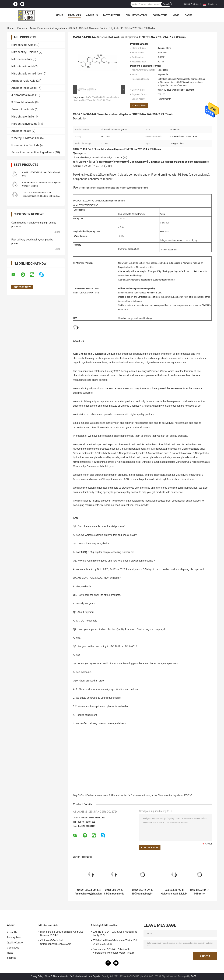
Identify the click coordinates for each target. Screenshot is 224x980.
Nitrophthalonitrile (23, 117)
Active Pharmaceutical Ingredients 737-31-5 (172, 795)
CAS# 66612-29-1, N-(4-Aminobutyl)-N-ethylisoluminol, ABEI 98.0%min (142, 892)
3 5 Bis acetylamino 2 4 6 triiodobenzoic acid (129, 795)
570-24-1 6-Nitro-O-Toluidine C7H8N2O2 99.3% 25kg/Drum (115, 942)
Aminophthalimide (23, 109)
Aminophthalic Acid (24, 88)
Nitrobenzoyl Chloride (25, 52)
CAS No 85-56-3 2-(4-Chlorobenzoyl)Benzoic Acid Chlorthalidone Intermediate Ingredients (62, 943)
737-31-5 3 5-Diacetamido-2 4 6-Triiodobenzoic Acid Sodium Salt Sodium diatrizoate (41, 196)
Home (59, 15)
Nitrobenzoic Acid (22, 45)
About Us (92, 15)
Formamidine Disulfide (25, 145)
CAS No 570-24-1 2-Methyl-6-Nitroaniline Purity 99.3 (115, 933)
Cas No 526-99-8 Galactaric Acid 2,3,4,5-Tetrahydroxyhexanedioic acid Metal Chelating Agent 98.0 (174, 892)
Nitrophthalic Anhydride (26, 74)
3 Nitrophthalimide (23, 102)
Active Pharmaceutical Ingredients (48, 28)
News (176, 15)
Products (75, 15)
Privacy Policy (37, 976)
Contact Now (139, 105)
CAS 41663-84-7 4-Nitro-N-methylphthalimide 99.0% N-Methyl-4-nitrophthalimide (199, 892)
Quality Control (136, 15)
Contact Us (160, 15)
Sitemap (12, 958)
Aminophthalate (21, 131)
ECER (194, 976)
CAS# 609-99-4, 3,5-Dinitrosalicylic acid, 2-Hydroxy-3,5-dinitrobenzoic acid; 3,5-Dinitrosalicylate (114, 892)
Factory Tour (112, 15)
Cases (188, 15)
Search (166, 4)
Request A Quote (191, 4)
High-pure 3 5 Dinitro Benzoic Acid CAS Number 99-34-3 (62, 933)
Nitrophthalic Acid (22, 66)
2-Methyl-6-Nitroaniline (25, 138)
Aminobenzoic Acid (23, 81)
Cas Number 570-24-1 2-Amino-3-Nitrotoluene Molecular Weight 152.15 (114, 951)
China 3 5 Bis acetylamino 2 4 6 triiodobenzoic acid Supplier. (73, 976)
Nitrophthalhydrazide (24, 124)
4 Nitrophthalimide (23, 95)
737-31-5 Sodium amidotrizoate (93, 795)
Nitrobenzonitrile (22, 59)
